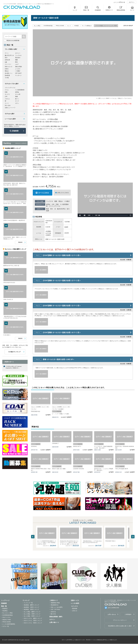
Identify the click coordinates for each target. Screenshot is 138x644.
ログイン (132, 2)
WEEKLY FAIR (7, 620)
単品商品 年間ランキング (31, 609)
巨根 (57, 204)
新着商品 (5, 608)
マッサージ (18, 75)
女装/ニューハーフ (10, 108)
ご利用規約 (128, 614)
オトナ (17, 101)
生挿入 (7, 69)
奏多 (47, 209)
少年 (53, 204)
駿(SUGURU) (61, 209)
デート (7, 53)
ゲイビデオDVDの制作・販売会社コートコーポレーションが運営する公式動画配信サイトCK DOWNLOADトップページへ (22, 7)
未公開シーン (9, 73)
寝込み (61, 201)
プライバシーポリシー (120, 620)
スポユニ (7, 99)
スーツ (7, 103)
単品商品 (5, 611)
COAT (66, 227)
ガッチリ (7, 94)
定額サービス (75, 600)
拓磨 (47, 211)
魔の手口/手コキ (9, 55)
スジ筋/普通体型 (20, 90)
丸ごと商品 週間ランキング (32, 612)
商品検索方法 (55, 605)
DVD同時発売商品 (8, 615)
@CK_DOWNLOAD (113, 608)
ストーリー (8, 64)
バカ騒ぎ (67, 201)
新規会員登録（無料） (56, 617)
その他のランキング (14, 352)
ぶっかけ (18, 69)
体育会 (48, 204)
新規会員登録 (121, 10)
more (20, 242)
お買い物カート (54, 622)
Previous (33, 537)
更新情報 (75, 608)
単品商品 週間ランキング (31, 605)
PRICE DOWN (7, 622)
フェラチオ (50, 201)
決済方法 (53, 612)
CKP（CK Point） (56, 609)
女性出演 (7, 60)
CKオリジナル (6, 617)
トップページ (5, 600)
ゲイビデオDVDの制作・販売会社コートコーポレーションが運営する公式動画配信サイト (29, 4)
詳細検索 (15, 131)
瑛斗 (52, 209)
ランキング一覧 (28, 603)
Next (133, 537)
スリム (7, 90)
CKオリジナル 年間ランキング (33, 623)
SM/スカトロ (9, 67)
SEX (6, 58)
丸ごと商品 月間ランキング (32, 614)
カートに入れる (44, 193)
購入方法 (53, 614)
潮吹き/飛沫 (19, 67)
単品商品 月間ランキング (31, 607)
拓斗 (68, 209)
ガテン (17, 103)
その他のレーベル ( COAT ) (48, 233)
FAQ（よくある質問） (57, 607)
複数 (56, 201)
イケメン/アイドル (55, 206)
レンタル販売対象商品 (9, 624)
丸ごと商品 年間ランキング (32, 616)
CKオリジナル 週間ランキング (33, 618)
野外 (16, 62)
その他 (7, 78)
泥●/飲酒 (7, 75)
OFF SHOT (18, 73)
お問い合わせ (112, 614)
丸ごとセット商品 (7, 613)
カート (132, 10)
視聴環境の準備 (55, 603)
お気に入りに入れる (63, 193)
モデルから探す (10, 114)
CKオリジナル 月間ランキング (33, 621)
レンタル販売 (75, 603)
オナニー (18, 53)
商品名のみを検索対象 (13, 40)
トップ (75, 10)
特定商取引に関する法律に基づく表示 (120, 626)
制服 (16, 96)
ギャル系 (18, 94)
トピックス (74, 606)
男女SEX (18, 58)
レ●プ (17, 64)
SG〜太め (8, 105)
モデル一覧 (6, 626)
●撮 (6, 62)
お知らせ (75, 611)
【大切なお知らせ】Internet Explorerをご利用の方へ (14, 367)
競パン (17, 99)
